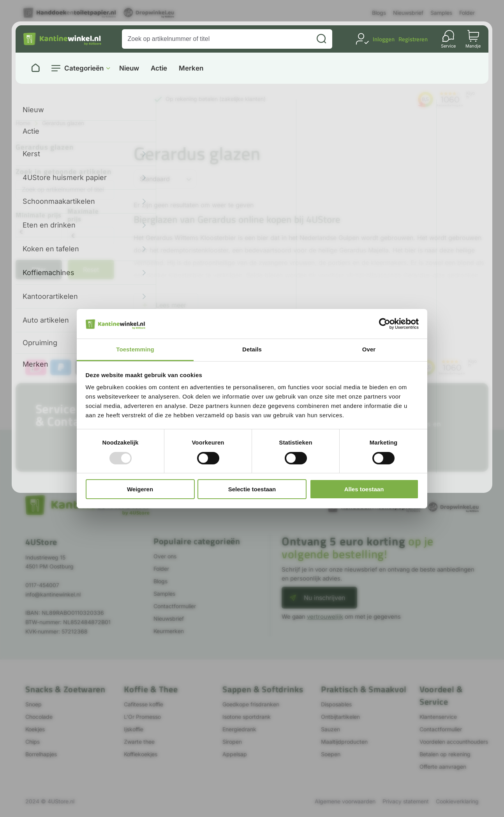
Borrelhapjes (41, 754)
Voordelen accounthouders (454, 742)
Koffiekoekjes (141, 754)
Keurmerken (169, 631)
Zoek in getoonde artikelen (64, 172)
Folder (467, 13)
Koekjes (35, 729)
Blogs (379, 13)
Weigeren (140, 489)
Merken (191, 68)
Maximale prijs (83, 216)
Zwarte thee (139, 742)
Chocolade (39, 717)
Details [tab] (252, 349)
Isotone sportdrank (247, 717)
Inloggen (384, 39)
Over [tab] (369, 349)
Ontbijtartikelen (340, 717)
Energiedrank (239, 729)
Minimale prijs (39, 216)
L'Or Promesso (142, 717)
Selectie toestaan (252, 489)
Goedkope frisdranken (251, 704)
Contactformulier (175, 606)
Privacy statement (406, 801)
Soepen (331, 754)
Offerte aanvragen (443, 767)
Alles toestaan (364, 489)
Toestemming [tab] (135, 349)
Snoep (33, 704)
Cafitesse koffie (144, 704)
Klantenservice (438, 717)
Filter (39, 270)
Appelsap (235, 754)
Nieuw (129, 68)
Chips (33, 742)
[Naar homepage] (35, 68)
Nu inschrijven (324, 598)
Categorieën (84, 68)
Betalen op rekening (445, 754)
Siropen (232, 742)
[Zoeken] (321, 39)
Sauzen (330, 729)
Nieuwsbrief (408, 13)
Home (23, 123)
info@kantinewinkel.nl (53, 594)
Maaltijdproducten (344, 742)
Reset (91, 270)
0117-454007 (42, 585)
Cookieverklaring (457, 801)
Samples (441, 13)
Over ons (165, 556)
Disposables (336, 704)
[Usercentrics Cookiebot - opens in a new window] (385, 324)
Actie (159, 68)
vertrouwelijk (325, 617)
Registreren (413, 39)
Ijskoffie (134, 729)
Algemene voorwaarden (345, 801)
